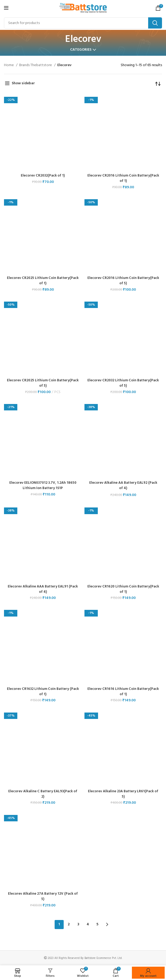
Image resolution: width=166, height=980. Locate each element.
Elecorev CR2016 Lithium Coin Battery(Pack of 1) (123, 178)
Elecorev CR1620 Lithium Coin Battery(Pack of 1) (123, 589)
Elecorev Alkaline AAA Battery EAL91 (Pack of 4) (43, 589)
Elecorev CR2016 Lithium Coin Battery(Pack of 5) (123, 281)
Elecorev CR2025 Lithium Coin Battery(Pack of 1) (43, 281)
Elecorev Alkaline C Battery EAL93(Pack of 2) (43, 794)
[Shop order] (158, 83)
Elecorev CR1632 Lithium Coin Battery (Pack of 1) (43, 691)
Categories (81, 50)
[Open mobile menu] (6, 8)
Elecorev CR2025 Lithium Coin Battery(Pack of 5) (43, 383)
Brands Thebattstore (36, 65)
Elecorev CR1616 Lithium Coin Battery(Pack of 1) (123, 691)
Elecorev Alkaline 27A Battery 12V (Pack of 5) (43, 896)
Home (9, 65)
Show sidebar (23, 83)
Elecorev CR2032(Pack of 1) (43, 176)
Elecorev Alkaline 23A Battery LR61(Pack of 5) (123, 794)
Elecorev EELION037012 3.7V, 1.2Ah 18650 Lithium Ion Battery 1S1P (43, 485)
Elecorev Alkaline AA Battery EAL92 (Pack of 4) (123, 485)
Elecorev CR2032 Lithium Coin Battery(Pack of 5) (123, 383)
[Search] (83, 23)
